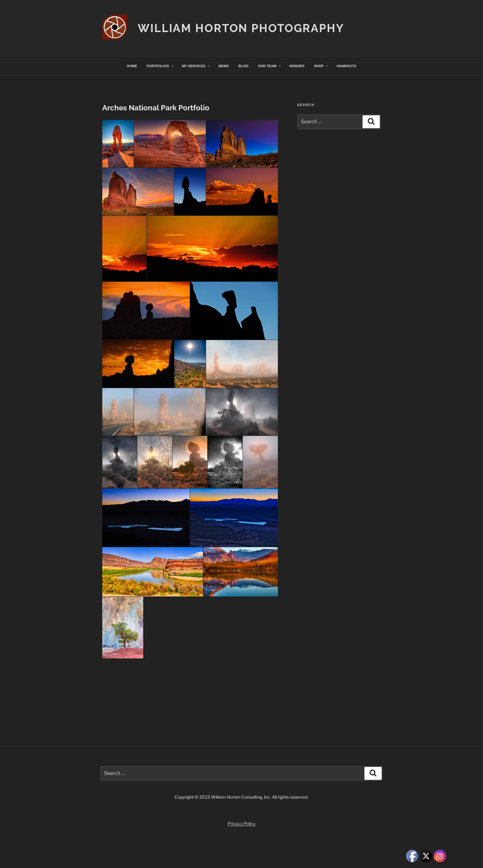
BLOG (243, 66)
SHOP (321, 66)
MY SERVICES (196, 66)
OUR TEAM (270, 66)
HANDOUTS (346, 66)
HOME (132, 66)
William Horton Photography (241, 28)
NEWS (224, 66)
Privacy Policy (241, 823)
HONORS (297, 66)
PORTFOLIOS (160, 66)
